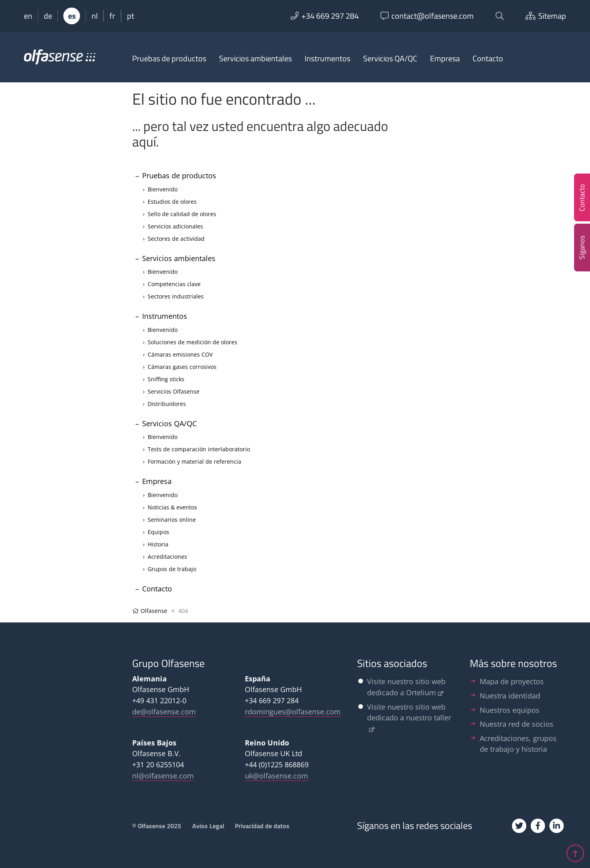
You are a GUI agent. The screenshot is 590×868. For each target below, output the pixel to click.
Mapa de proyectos (512, 681)
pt (131, 16)
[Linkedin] (557, 826)
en (28, 16)
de (48, 16)
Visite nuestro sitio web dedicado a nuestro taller (409, 712)
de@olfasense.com (164, 711)
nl (95, 16)
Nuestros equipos (510, 710)
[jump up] (575, 851)
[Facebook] (538, 826)
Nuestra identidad (510, 695)
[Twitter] (519, 826)
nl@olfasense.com (163, 775)
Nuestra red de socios (517, 724)
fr (112, 16)
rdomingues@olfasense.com (293, 711)
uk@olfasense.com (276, 775)
